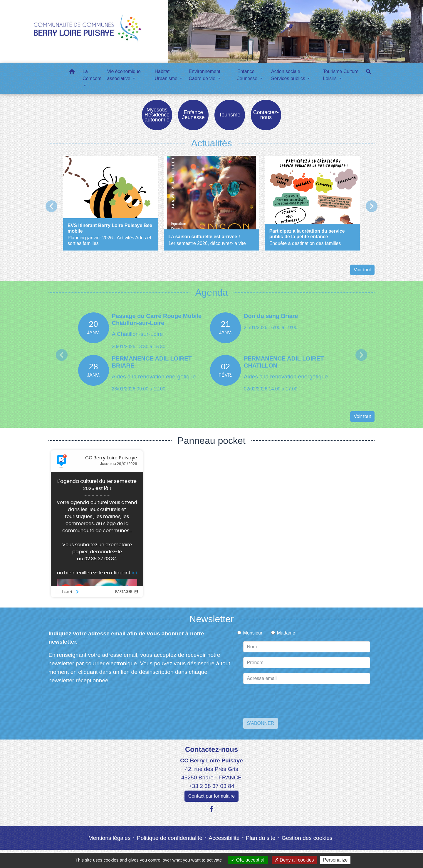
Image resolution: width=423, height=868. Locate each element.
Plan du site (261, 838)
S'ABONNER (261, 724)
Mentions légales (110, 838)
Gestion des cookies (307, 838)
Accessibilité (224, 838)
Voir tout (362, 270)
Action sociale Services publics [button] (289, 75)
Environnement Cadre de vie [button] (204, 75)
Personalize (335, 860)
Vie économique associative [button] (124, 75)
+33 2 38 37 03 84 (211, 786)
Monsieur (253, 633)
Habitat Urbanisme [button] (167, 75)
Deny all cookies (294, 860)
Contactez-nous (211, 750)
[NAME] (307, 647)
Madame (286, 633)
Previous (62, 355)
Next (361, 355)
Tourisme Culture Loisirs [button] (341, 75)
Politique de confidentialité (170, 838)
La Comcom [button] (92, 75)
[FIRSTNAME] (307, 663)
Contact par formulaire (211, 796)
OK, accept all (248, 860)
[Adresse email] (307, 679)
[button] (72, 73)
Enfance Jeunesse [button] (248, 75)
